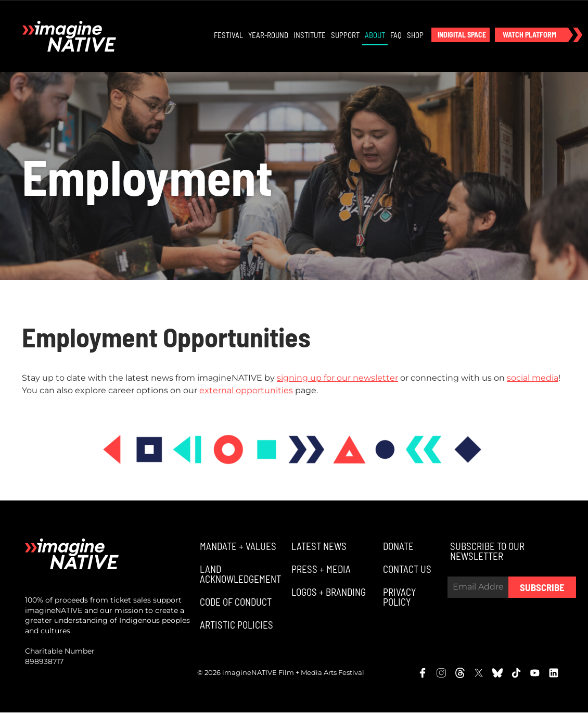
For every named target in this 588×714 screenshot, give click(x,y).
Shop (416, 35)
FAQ (397, 35)
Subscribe (542, 589)
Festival (229, 35)
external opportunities (246, 391)
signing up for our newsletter (337, 379)
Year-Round (269, 35)
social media (533, 379)
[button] (461, 35)
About (375, 35)
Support (346, 35)
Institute (310, 35)
